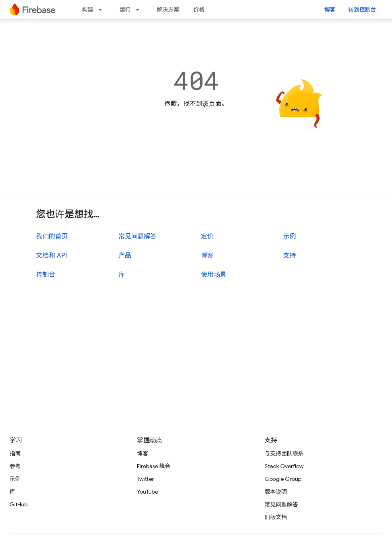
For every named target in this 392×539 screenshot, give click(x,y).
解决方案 (168, 10)
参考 (15, 466)
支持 (290, 256)
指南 (15, 453)
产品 (125, 256)
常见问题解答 (138, 236)
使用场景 (214, 275)
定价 (207, 236)
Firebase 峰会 (154, 466)
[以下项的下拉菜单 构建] (103, 10)
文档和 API (52, 256)
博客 (330, 10)
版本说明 (276, 492)
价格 (199, 10)
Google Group (283, 479)
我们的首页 (52, 236)
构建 (88, 10)
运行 (125, 10)
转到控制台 (362, 10)
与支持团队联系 (284, 453)
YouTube (147, 492)
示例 (290, 236)
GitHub (19, 504)
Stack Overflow (284, 466)
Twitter (145, 479)
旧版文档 (276, 517)
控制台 (46, 275)
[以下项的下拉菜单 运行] (140, 10)
